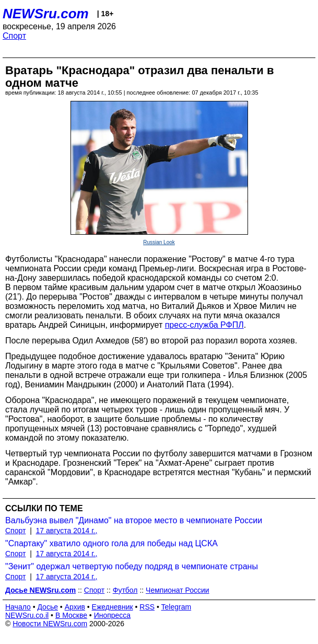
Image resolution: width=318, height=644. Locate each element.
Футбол (125, 590)
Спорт (14, 36)
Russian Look (159, 242)
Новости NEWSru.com (50, 624)
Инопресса (113, 615)
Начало (18, 607)
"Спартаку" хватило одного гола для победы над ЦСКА (111, 543)
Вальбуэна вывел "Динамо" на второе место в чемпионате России (134, 520)
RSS (147, 607)
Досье (48, 607)
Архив (75, 607)
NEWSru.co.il (27, 615)
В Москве (71, 615)
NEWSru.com (46, 14)
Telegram (176, 607)
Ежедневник (113, 607)
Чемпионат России (178, 590)
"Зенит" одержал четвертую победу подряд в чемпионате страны (132, 566)
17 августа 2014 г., (67, 531)
